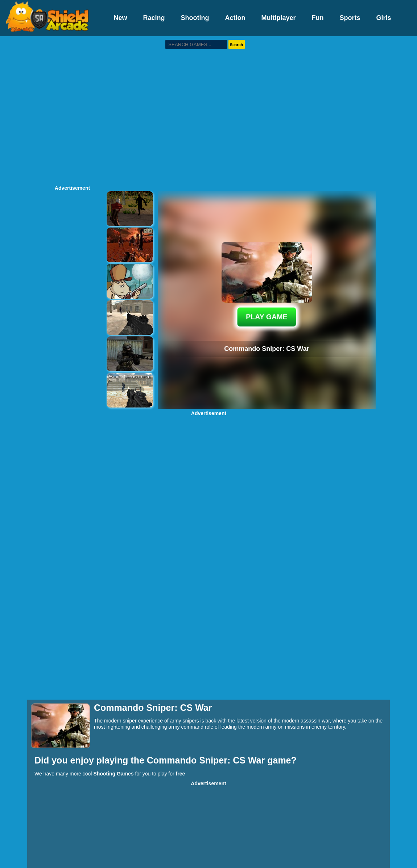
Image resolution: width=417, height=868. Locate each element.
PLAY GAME (267, 317)
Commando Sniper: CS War (207, 760)
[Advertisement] (68, 110)
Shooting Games (113, 774)
